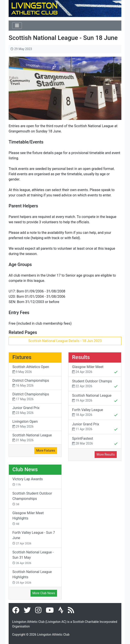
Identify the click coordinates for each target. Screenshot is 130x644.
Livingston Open (35, 424)
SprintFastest (95, 441)
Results (81, 357)
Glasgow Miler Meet (95, 370)
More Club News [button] (44, 593)
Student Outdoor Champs (95, 384)
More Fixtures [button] (46, 450)
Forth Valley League (95, 413)
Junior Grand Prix (35, 410)
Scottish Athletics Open (35, 369)
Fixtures (22, 357)
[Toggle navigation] (17, 26)
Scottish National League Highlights (32, 577)
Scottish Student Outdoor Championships (32, 499)
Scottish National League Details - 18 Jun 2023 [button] (65, 341)
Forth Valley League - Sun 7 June (34, 538)
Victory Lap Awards (28, 482)
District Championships (35, 383)
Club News (25, 469)
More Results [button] (106, 454)
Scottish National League (35, 438)
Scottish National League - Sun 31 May (33, 557)
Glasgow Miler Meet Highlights (28, 518)
